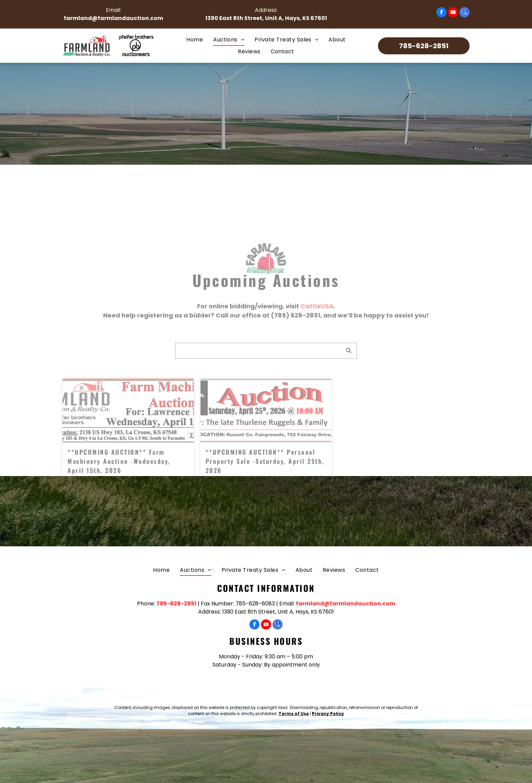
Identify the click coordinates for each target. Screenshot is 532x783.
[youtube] (453, 13)
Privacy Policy (328, 714)
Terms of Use (294, 714)
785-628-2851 (176, 604)
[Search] (266, 374)
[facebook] (441, 13)
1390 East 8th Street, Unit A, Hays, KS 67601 (266, 18)
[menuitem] (195, 40)
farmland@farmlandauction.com (113, 18)
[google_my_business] (464, 13)
